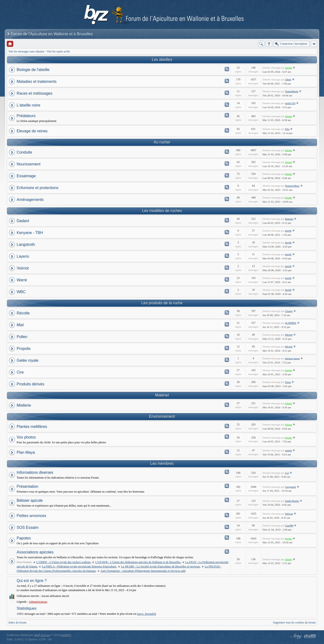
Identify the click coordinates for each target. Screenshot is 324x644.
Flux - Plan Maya (227, 452)
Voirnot (23, 268)
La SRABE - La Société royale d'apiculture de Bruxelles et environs (160, 566)
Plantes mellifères (32, 427)
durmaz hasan (292, 358)
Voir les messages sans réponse (26, 51)
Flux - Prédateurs (227, 115)
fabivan (289, 514)
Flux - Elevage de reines (227, 130)
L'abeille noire (28, 105)
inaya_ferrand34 (147, 614)
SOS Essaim (28, 527)
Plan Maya (26, 452)
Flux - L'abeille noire (227, 105)
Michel (289, 335)
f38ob (288, 79)
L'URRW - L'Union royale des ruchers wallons (64, 562)
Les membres (162, 464)
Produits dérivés (30, 384)
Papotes (24, 538)
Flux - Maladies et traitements (227, 81)
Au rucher (162, 142)
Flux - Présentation (227, 486)
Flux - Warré (227, 279)
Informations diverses (35, 472)
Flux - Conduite (227, 152)
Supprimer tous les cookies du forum (294, 623)
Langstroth (26, 244)
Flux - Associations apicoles (227, 552)
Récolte (23, 313)
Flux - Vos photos (227, 437)
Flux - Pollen (227, 336)
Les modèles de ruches (162, 211)
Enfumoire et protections (37, 188)
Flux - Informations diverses (227, 472)
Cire (20, 372)
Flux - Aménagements (227, 199)
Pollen (22, 337)
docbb (288, 231)
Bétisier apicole (30, 500)
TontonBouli (292, 91)
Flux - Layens (227, 256)
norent (288, 450)
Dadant (23, 221)
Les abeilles (162, 60)
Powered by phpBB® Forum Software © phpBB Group (310, 636)
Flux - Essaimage (227, 175)
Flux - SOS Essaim (227, 527)
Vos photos (26, 437)
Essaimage (26, 176)
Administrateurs (38, 602)
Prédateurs (26, 116)
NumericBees (292, 186)
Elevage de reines (32, 131)
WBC (21, 292)
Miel (20, 325)
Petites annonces (31, 516)
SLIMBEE (291, 323)
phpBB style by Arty (296, 636)
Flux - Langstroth (227, 244)
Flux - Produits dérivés (227, 383)
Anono (289, 68)
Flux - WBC (227, 291)
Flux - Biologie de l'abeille (227, 69)
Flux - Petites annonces (227, 515)
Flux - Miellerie (227, 405)
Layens (23, 256)
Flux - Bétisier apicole (227, 500)
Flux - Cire (227, 372)
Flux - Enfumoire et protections (227, 187)
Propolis (24, 349)
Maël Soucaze (42, 635)
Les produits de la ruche (162, 303)
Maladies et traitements (37, 81)
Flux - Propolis (227, 348)
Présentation (27, 486)
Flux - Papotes (227, 538)
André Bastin (292, 501)
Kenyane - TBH (30, 233)
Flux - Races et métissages (227, 93)
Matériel (162, 395)
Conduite (24, 152)
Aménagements (30, 200)
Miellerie (24, 405)
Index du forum (17, 623)
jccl (287, 473)
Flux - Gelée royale (227, 360)
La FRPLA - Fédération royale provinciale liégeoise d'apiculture (79, 566)
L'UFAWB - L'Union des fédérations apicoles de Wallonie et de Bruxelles (138, 562)
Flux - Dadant (227, 220)
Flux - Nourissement (227, 163)
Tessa (288, 382)
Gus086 (289, 525)
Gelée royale (28, 360)
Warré (22, 280)
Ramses (289, 219)
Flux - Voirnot (227, 268)
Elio (287, 129)
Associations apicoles (35, 552)
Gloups (289, 311)
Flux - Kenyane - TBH (227, 232)
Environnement (162, 416)
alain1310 (290, 103)
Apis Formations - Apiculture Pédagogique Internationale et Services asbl (143, 571)
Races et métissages (35, 93)
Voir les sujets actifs (58, 51)
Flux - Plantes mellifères (227, 426)
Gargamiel (290, 487)
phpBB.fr (66, 635)
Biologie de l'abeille (33, 70)
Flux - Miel (227, 324)
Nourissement (29, 164)
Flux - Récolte (227, 312)
